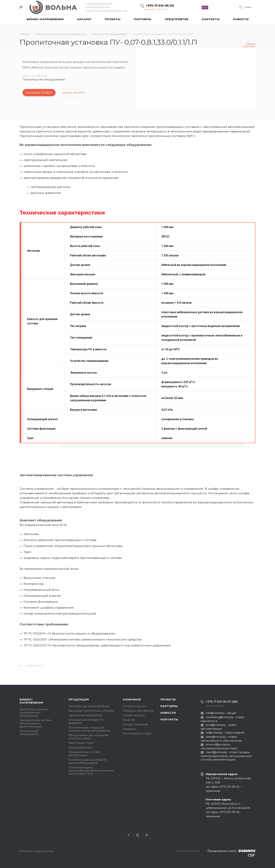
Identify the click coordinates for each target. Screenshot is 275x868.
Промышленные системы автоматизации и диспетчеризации (36, 723)
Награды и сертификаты (138, 711)
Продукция (79, 699)
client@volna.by (216, 752)
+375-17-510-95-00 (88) (222, 702)
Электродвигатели (80, 748)
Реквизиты (130, 729)
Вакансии (129, 720)
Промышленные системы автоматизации (85, 754)
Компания (132, 699)
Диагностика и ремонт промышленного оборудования (34, 712)
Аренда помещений (135, 724)
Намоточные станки (81, 743)
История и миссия (134, 706)
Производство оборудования (29, 733)
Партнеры (169, 706)
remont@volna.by (218, 744)
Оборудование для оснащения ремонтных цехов (88, 737)
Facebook (129, 835)
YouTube (147, 835)
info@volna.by (215, 713)
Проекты (168, 699)
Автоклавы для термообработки (89, 706)
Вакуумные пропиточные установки (91, 711)
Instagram (138, 835)
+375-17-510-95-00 (160, 6)
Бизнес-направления (31, 701)
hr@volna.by (214, 733)
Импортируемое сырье (137, 733)
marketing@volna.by (220, 717)
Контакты (169, 719)
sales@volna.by (216, 737)
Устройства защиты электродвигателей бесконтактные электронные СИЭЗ (91, 771)
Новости (168, 713)
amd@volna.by (216, 725)
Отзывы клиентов (134, 715)
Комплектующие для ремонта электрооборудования (87, 761)
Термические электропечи (85, 715)
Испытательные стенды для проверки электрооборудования (89, 729)
